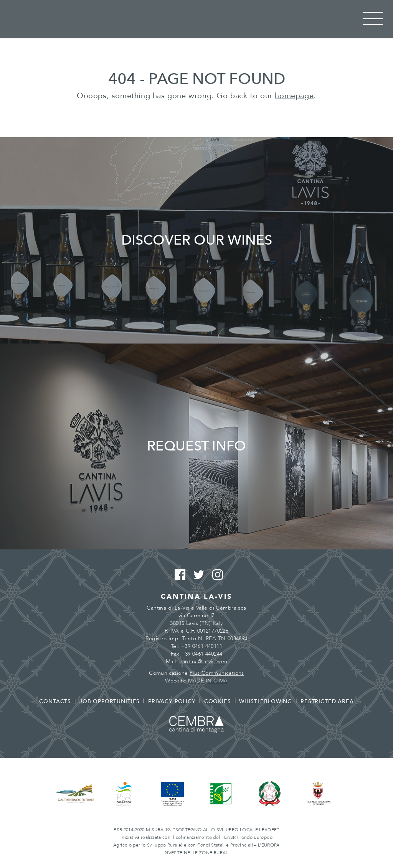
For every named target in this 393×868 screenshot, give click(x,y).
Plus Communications (217, 673)
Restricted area (327, 701)
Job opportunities (110, 701)
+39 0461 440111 (202, 646)
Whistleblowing (266, 701)
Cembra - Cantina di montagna (196, 724)
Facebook (178, 575)
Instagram (215, 575)
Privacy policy (172, 701)
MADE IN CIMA (208, 681)
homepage (294, 96)
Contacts (55, 701)
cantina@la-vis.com (203, 662)
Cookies (218, 701)
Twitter (197, 575)
